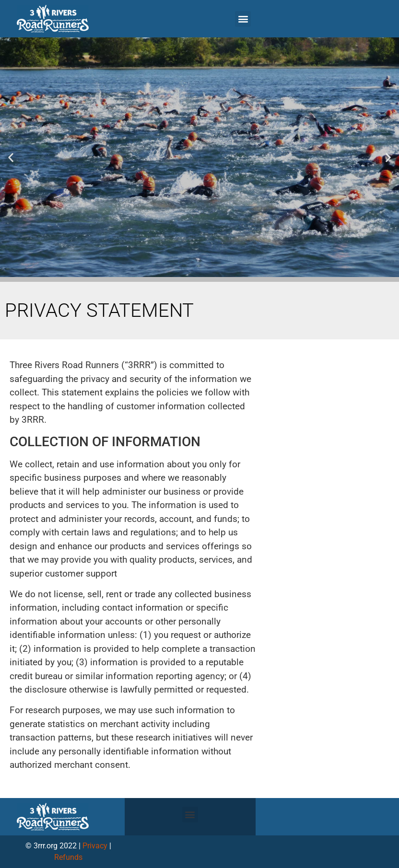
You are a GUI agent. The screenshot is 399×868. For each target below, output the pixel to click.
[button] (243, 19)
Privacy (95, 846)
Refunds (68, 857)
